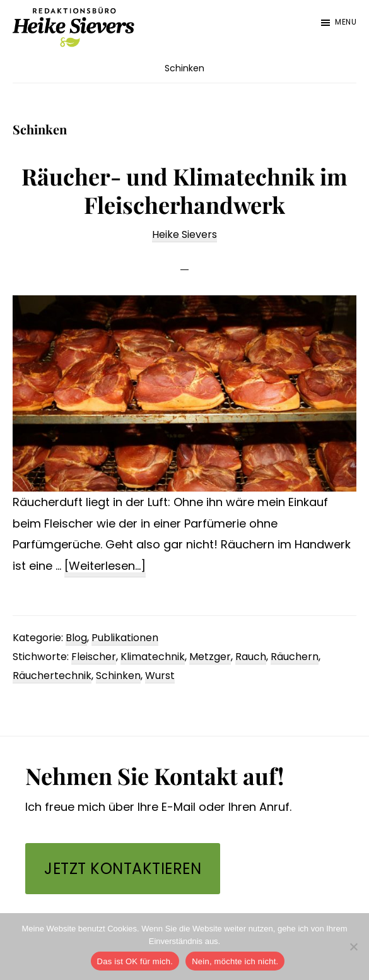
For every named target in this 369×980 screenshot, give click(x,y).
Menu (346, 22)
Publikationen (125, 638)
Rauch (251, 657)
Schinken (118, 676)
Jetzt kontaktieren (123, 869)
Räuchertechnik (52, 676)
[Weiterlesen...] (105, 566)
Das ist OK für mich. (135, 961)
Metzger (210, 657)
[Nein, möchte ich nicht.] (353, 947)
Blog (76, 638)
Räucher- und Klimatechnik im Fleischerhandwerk (184, 190)
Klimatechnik (153, 657)
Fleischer (94, 657)
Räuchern (295, 657)
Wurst (160, 676)
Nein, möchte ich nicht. (235, 961)
